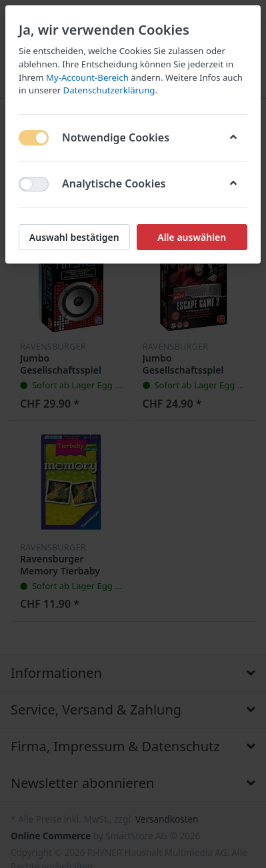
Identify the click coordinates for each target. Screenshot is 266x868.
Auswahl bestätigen (74, 237)
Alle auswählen (192, 237)
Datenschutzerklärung (109, 90)
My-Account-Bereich (87, 77)
